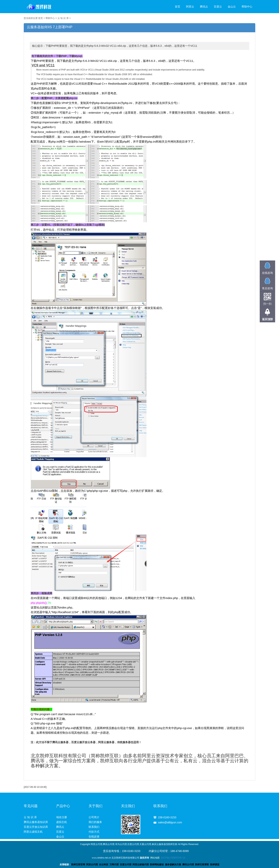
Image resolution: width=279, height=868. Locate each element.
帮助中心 (247, 7)
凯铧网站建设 (157, 865)
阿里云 (190, 7)
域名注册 (62, 817)
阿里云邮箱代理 (141, 865)
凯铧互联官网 (78, 865)
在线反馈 (94, 837)
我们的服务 (95, 822)
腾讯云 (204, 7)
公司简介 (94, 817)
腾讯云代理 (188, 865)
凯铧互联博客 (202, 865)
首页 (178, 7)
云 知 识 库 (63, 18)
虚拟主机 (62, 822)
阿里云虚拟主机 (33, 832)
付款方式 (94, 832)
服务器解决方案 (174, 865)
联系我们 (94, 827)
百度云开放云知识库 (36, 827)
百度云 (218, 7)
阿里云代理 (92, 865)
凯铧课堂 (215, 865)
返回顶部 (267, 319)
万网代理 (114, 865)
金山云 (232, 7)
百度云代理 (126, 865)
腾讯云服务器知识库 (36, 822)
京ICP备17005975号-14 (173, 858)
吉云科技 (104, 865)
